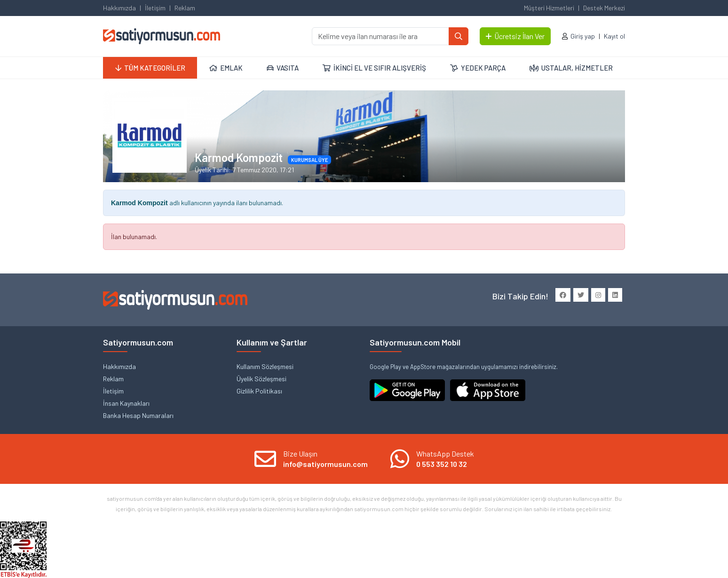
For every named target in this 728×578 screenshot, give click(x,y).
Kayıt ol (614, 36)
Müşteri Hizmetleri (549, 8)
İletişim (155, 8)
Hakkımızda (119, 8)
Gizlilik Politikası (259, 391)
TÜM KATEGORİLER (150, 68)
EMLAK (226, 68)
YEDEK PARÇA (478, 68)
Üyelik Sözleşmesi (261, 379)
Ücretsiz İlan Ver (515, 36)
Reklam (185, 8)
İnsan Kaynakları (126, 403)
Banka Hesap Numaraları (138, 415)
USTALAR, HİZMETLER (571, 68)
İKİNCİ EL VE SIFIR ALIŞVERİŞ (374, 68)
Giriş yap (583, 36)
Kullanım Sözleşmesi (265, 366)
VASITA (283, 68)
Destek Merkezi (604, 8)
